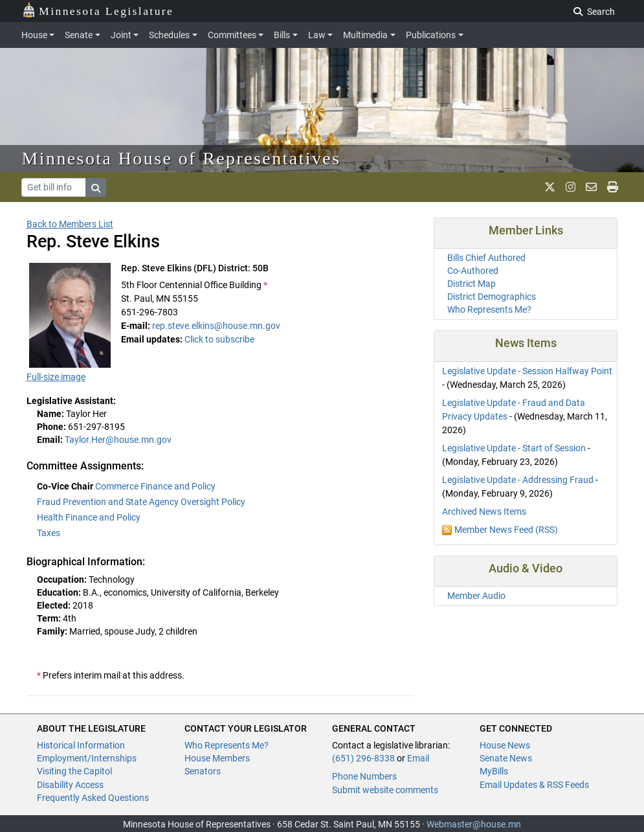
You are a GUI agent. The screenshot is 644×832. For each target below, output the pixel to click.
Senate (79, 35)
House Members (217, 758)
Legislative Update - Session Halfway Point (527, 371)
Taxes (49, 533)
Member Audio (476, 596)
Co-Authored (473, 271)
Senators (203, 771)
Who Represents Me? (489, 309)
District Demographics (492, 297)
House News (505, 745)
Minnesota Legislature (98, 10)
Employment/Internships (87, 758)
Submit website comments (385, 790)
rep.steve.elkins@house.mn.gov (216, 326)
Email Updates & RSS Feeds (534, 785)
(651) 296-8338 (363, 758)
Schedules (169, 35)
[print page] (613, 187)
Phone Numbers (364, 776)
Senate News (506, 758)
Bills (282, 35)
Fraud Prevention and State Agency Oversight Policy (141, 502)
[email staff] (591, 187)
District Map (472, 284)
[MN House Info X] (550, 187)
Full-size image (56, 377)
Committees (232, 35)
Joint (121, 35)
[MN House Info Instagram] (571, 187)
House (34, 35)
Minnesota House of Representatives (182, 158)
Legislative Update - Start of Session (514, 448)
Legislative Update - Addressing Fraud (518, 480)
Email (418, 758)
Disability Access (70, 785)
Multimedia (365, 35)
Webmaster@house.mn (474, 824)
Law (317, 35)
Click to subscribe (219, 339)
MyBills (494, 771)
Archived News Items (484, 512)
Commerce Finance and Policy (155, 486)
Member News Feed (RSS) (506, 530)
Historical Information (81, 745)
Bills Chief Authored (486, 258)
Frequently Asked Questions (93, 798)
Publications (431, 35)
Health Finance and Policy (89, 517)
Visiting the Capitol (74, 771)
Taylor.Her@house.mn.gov (118, 440)
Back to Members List (70, 224)
